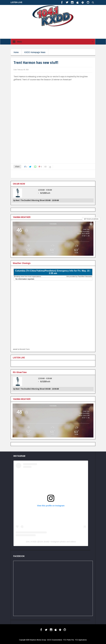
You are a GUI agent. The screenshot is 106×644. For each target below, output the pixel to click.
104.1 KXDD (31, 542)
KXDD (44, 193)
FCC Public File (69, 640)
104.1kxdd (44, 542)
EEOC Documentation (55, 640)
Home (16, 52)
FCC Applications (81, 640)
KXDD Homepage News (35, 52)
